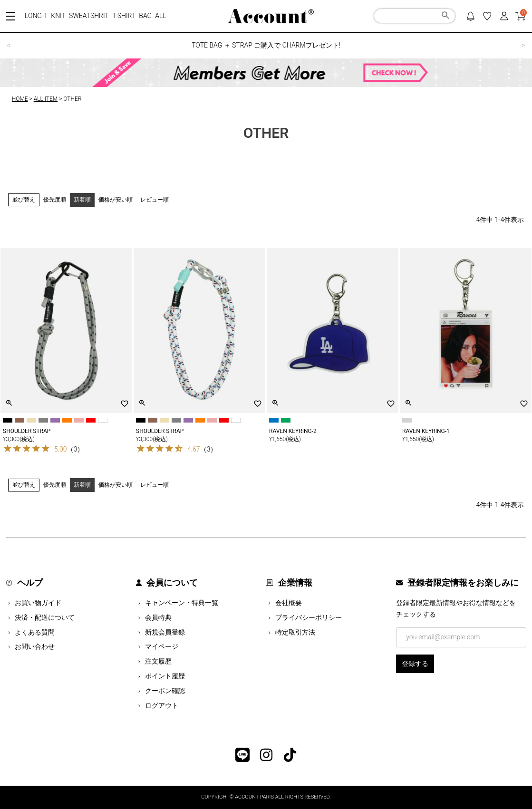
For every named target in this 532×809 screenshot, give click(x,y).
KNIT (58, 16)
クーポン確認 (165, 691)
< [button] (9, 45)
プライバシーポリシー (309, 617)
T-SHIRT (124, 16)
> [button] (523, 45)
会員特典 (158, 617)
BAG (145, 16)
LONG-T (36, 16)
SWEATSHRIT (89, 16)
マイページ (162, 646)
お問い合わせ (35, 646)
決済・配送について (45, 617)
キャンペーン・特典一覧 (182, 603)
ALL (161, 16)
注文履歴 (158, 661)
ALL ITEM (46, 99)
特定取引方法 (295, 632)
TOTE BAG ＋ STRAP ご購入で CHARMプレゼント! (266, 45)
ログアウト (162, 705)
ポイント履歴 (165, 676)
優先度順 (55, 200)
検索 (445, 17)
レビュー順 (155, 200)
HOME (20, 99)
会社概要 (289, 603)
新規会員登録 (165, 632)
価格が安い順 (116, 200)
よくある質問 (35, 632)
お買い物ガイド (38, 603)
